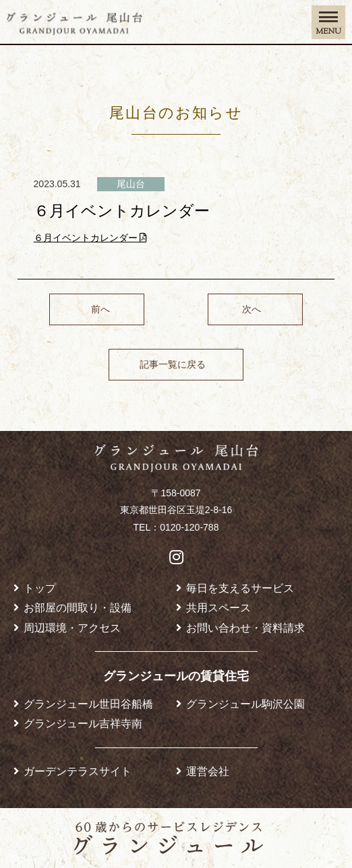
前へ (100, 309)
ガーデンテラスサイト (78, 771)
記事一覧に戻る (173, 364)
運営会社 (208, 771)
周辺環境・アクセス (72, 628)
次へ (252, 309)
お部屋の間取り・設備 (78, 607)
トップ (40, 588)
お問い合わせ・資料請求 (245, 628)
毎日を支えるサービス (240, 588)
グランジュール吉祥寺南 (83, 723)
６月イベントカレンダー (91, 238)
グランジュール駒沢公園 (245, 704)
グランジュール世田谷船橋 (88, 704)
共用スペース (218, 607)
